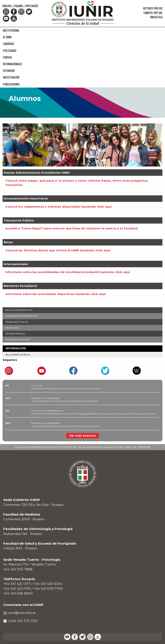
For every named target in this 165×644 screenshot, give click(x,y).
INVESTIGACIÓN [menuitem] (11, 77)
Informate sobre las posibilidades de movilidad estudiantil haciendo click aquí (68, 272)
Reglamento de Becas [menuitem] (18, 355)
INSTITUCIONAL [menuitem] (11, 30)
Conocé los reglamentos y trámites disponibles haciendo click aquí (59, 207)
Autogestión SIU (153, 8)
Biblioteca (156, 17)
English (7, 6)
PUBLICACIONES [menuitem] (11, 84)
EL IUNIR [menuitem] (7, 37)
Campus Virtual (153, 13)
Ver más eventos (83, 436)
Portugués (32, 6)
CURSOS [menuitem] (8, 57)
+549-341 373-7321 (22, 621)
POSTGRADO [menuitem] (10, 51)
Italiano (18, 6)
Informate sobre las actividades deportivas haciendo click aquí (56, 294)
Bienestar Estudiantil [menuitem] (18, 340)
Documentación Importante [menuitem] (22, 316)
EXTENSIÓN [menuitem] (9, 71)
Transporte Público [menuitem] (17, 322)
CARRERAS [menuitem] (9, 44)
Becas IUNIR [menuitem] (12, 328)
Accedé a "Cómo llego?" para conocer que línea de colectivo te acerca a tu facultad (71, 228)
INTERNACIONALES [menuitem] (13, 64)
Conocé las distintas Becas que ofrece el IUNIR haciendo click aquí (58, 250)
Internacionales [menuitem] (15, 334)
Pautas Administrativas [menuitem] (19, 310)
